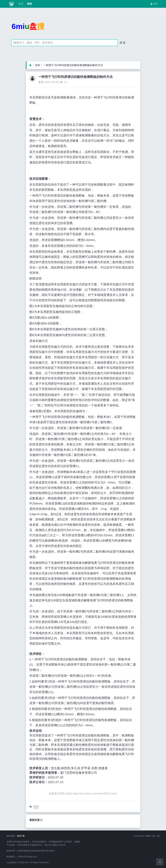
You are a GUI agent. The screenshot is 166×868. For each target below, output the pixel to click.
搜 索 (123, 43)
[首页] (30, 65)
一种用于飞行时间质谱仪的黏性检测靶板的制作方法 (73, 65)
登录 (154, 4)
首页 (20, 4)
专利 (29, 4)
